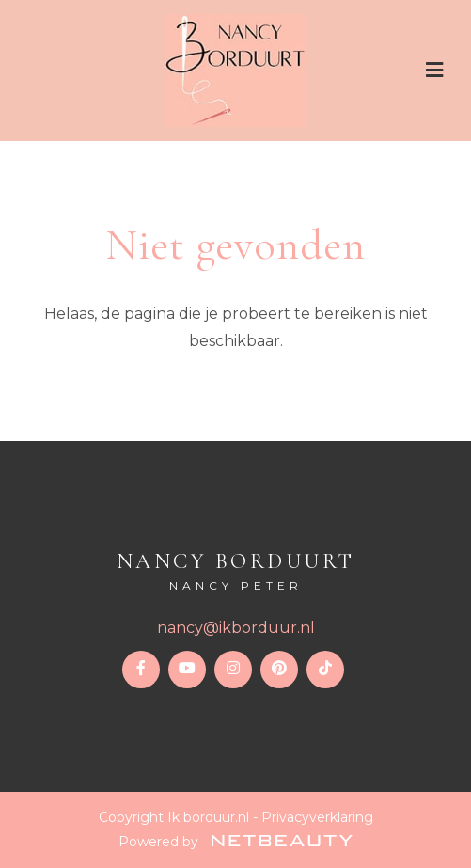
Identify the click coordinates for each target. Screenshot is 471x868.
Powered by (235, 842)
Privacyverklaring (317, 817)
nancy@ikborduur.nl (236, 628)
